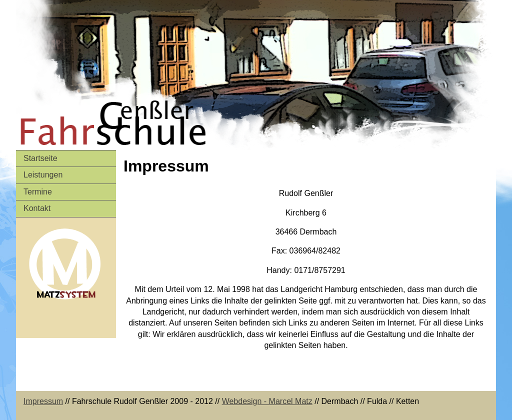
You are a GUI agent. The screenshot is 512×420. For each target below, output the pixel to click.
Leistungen (43, 175)
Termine (38, 192)
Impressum (43, 401)
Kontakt (37, 208)
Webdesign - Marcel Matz (267, 401)
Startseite (40, 158)
